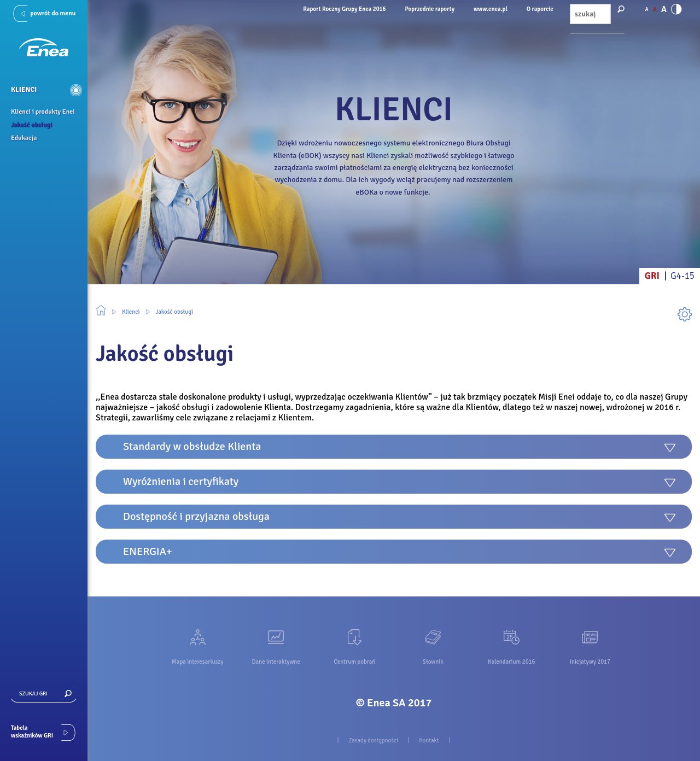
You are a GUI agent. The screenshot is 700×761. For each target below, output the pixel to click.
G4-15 (682, 276)
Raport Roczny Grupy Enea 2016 (344, 9)
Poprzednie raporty (430, 9)
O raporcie (540, 9)
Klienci (131, 312)
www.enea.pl (491, 9)
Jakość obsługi (174, 312)
